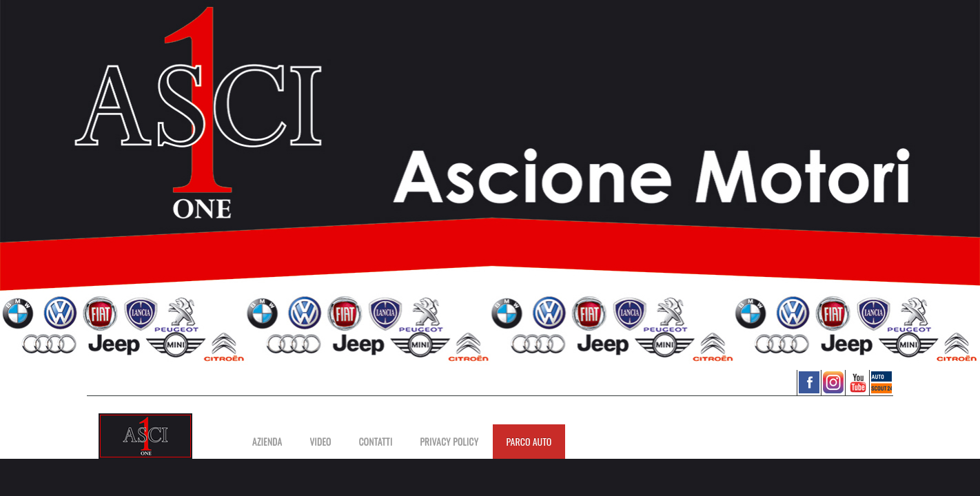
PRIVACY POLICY (449, 442)
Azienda (267, 442)
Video (320, 442)
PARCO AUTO (529, 442)
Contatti (376, 442)
